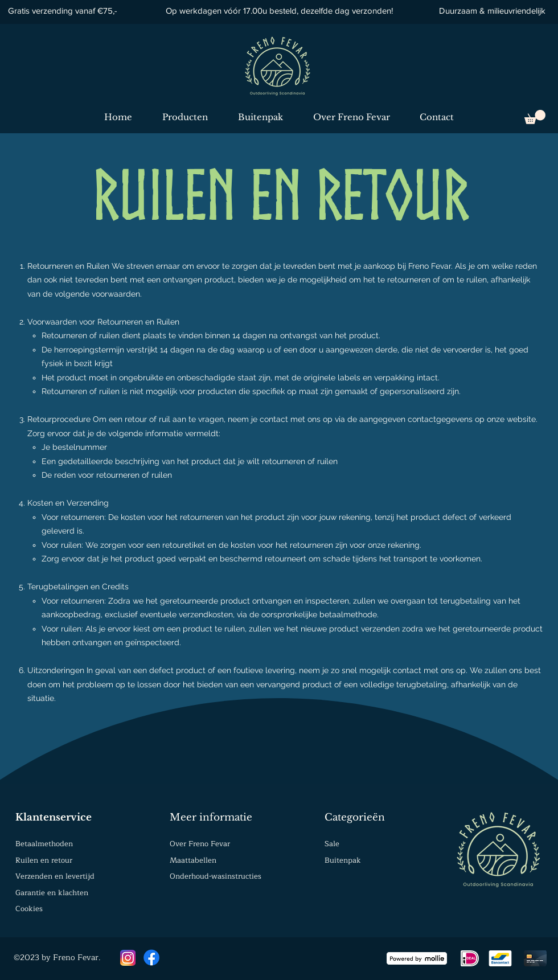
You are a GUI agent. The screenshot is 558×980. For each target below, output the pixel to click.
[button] (535, 117)
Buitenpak (343, 860)
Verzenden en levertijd (55, 876)
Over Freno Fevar (200, 844)
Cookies (29, 909)
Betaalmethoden (44, 844)
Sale (332, 844)
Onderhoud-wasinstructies (216, 876)
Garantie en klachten (52, 893)
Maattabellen (193, 860)
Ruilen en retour (44, 860)
